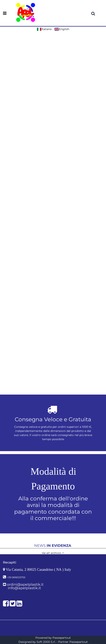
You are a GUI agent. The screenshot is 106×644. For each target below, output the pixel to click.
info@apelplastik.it (24, 588)
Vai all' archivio (53, 553)
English (62, 29)
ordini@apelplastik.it (25, 584)
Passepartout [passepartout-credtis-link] (62, 638)
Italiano (44, 29)
